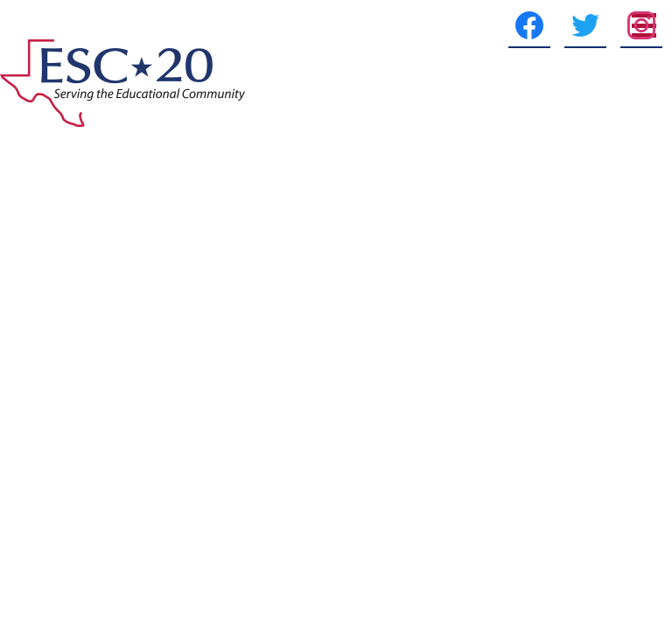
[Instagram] (591, 25)
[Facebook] (479, 25)
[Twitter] (535, 25)
